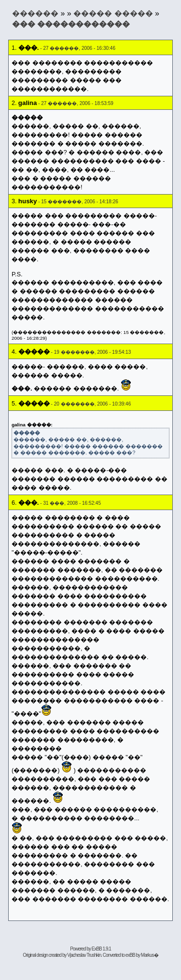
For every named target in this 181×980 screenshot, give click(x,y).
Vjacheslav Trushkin (84, 955)
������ (35, 13)
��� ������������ (71, 24)
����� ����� (113, 13)
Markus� (150, 955)
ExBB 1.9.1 (101, 949)
